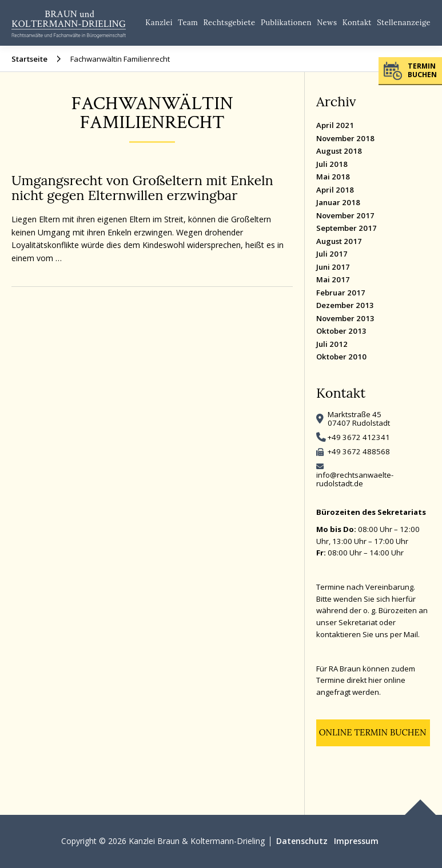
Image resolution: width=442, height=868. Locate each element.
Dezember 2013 (345, 305)
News (327, 23)
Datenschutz (302, 841)
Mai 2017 (333, 279)
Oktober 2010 (341, 357)
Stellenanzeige (404, 23)
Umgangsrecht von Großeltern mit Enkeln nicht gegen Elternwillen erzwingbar (142, 187)
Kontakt (357, 23)
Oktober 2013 (341, 331)
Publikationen (286, 23)
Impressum (356, 841)
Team (188, 23)
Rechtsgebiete (230, 23)
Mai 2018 (333, 177)
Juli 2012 (332, 344)
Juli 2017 (332, 254)
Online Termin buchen (373, 732)
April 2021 (335, 125)
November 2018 (345, 138)
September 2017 (347, 228)
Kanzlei (159, 23)
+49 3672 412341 (359, 437)
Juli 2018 (332, 164)
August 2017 (339, 241)
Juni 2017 (333, 267)
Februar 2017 (341, 293)
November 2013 (345, 318)
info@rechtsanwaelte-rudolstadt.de (355, 479)
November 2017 (345, 215)
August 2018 (339, 151)
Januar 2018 (338, 202)
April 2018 (335, 190)
